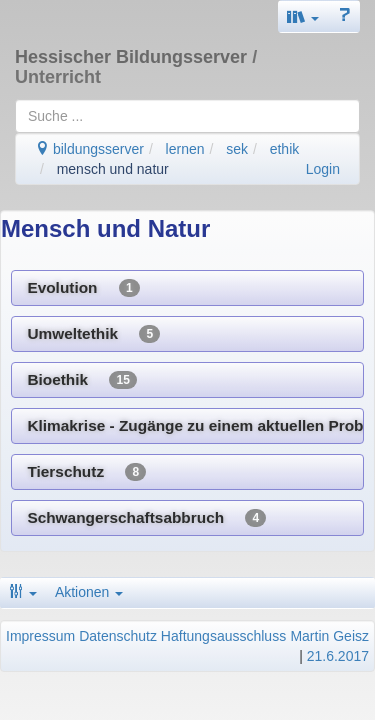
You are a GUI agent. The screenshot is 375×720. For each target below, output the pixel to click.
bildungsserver (89, 149)
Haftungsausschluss (223, 636)
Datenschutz (118, 636)
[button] (303, 16)
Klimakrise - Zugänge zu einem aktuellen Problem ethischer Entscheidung (195, 426)
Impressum (40, 636)
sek (237, 149)
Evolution (83, 288)
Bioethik (81, 380)
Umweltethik (93, 334)
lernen (185, 149)
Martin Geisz (329, 636)
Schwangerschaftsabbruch (146, 518)
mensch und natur (113, 169)
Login (323, 169)
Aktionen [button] (89, 592)
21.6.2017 (338, 656)
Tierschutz (86, 472)
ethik (285, 149)
